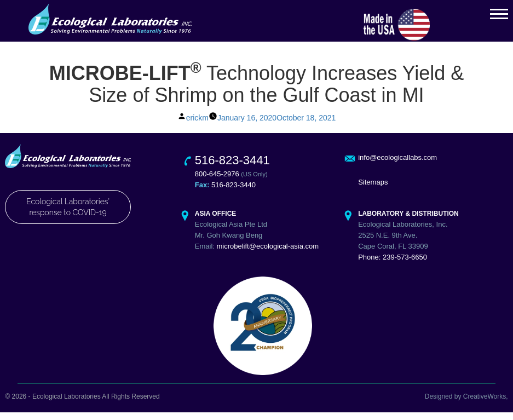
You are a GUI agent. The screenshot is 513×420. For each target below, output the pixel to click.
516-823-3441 (232, 168)
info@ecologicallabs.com (397, 166)
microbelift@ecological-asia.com (268, 254)
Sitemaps (373, 190)
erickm (197, 125)
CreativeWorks (485, 405)
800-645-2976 (217, 182)
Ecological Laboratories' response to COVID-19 (68, 215)
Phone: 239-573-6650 (393, 265)
